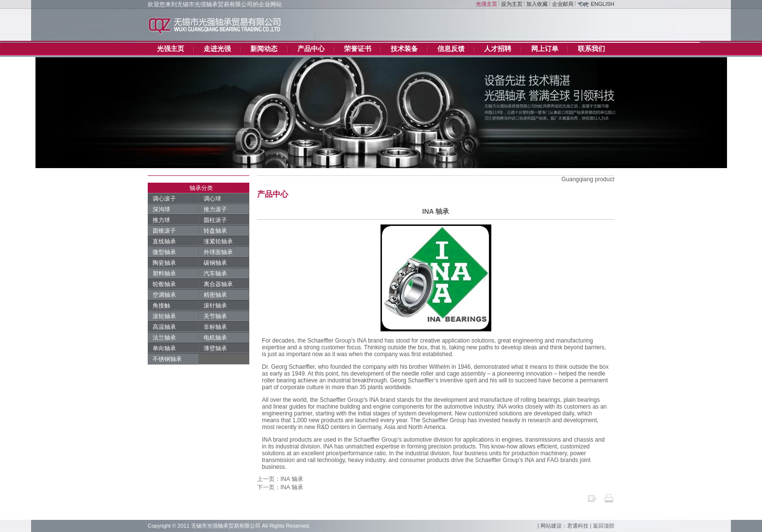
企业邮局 (563, 4)
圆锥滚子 (164, 231)
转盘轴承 (215, 231)
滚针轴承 (215, 306)
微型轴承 (164, 252)
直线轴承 (164, 241)
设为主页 (512, 4)
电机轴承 (215, 338)
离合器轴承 (218, 284)
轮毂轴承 (164, 284)
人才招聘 (498, 49)
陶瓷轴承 (164, 263)
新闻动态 (264, 49)
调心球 (212, 199)
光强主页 (486, 4)
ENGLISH (603, 4)
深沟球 (161, 209)
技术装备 (404, 49)
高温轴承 (164, 327)
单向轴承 (164, 348)
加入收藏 (537, 4)
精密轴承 (215, 295)
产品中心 (311, 49)
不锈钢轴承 (167, 359)
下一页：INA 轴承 (280, 487)
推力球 (161, 220)
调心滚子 (164, 199)
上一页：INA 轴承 (280, 479)
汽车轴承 (215, 274)
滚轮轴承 (164, 316)
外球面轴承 (218, 252)
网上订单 (545, 49)
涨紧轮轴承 (218, 241)
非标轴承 (215, 327)
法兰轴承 (164, 338)
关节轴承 (215, 316)
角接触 (161, 306)
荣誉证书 (358, 49)
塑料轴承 (164, 274)
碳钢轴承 (215, 263)
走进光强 (217, 49)
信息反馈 (451, 49)
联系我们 (591, 49)
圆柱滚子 (215, 220)
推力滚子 (215, 209)
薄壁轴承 (215, 348)
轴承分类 (201, 188)
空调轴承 (164, 295)
